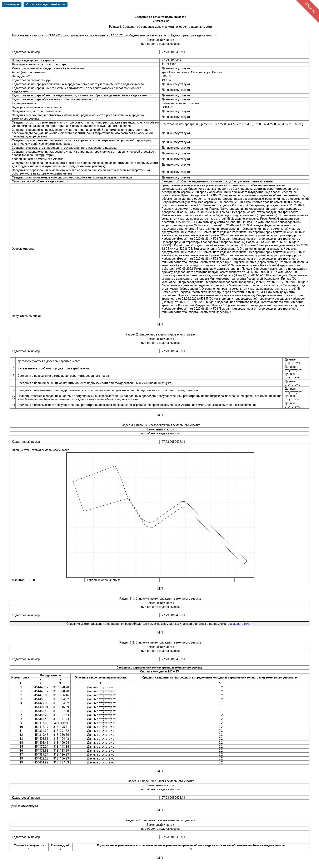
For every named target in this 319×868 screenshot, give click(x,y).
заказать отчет (241, 624)
